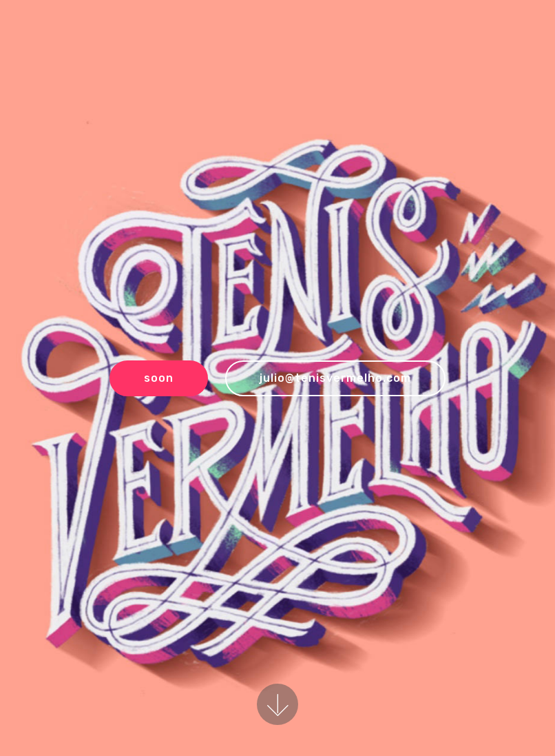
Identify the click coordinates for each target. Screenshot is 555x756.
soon (159, 378)
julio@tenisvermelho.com (335, 378)
